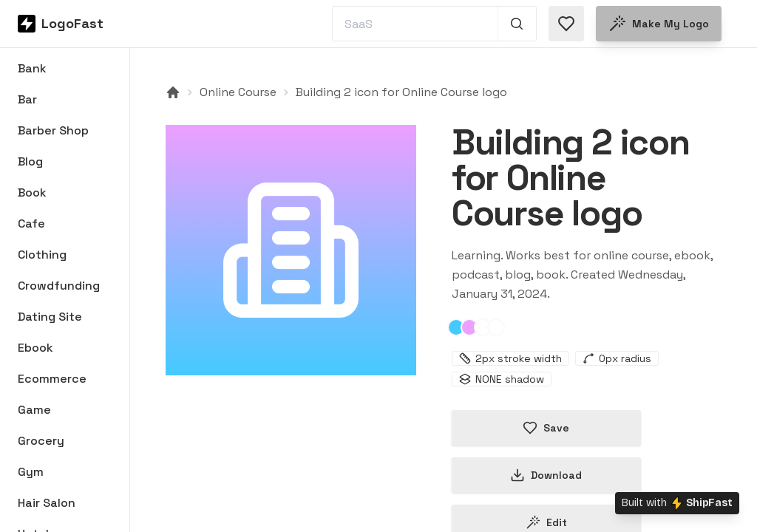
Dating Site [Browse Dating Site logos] (50, 317)
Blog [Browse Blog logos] (30, 161)
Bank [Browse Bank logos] (32, 68)
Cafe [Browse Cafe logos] (31, 224)
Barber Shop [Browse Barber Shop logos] (53, 130)
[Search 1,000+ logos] (517, 24)
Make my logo (659, 24)
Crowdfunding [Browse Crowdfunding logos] (59, 286)
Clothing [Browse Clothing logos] (42, 255)
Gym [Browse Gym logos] (31, 472)
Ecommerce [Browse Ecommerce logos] (52, 379)
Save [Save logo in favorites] (546, 428)
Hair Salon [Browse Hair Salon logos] (47, 503)
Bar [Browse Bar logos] (27, 99)
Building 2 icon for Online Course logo (401, 92)
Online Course (238, 92)
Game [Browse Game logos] (34, 410)
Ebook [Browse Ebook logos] (35, 348)
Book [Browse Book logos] (32, 192)
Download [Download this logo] (546, 475)
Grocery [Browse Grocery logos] (41, 441)
